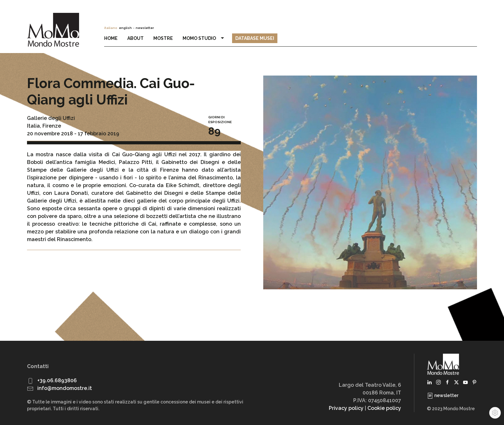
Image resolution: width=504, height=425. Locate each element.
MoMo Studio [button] (204, 38)
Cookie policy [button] (384, 408)
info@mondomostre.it (65, 388)
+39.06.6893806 (57, 380)
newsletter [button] (145, 28)
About (135, 38)
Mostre (163, 38)
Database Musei (255, 38)
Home (111, 38)
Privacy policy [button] (346, 408)
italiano (111, 28)
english (125, 28)
